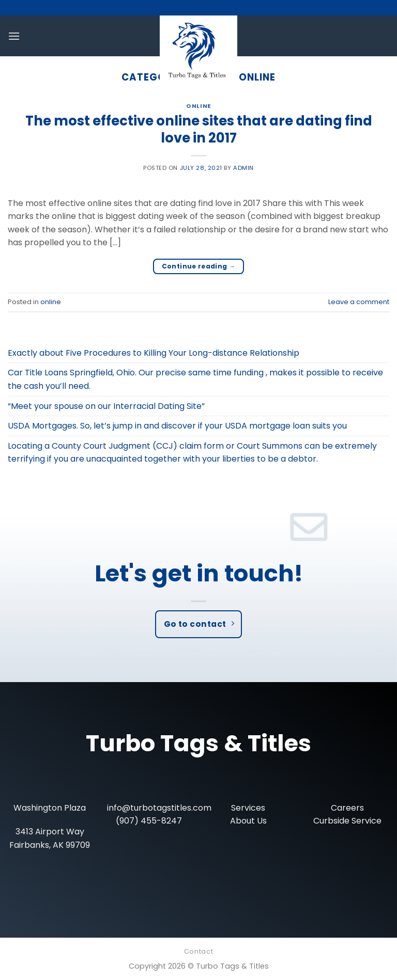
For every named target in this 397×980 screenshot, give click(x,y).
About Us (248, 821)
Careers (347, 808)
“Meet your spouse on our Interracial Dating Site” (106, 406)
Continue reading (199, 266)
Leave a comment (359, 302)
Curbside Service (347, 821)
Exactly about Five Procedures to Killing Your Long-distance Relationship (154, 353)
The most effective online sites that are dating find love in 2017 (199, 129)
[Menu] (14, 36)
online (198, 106)
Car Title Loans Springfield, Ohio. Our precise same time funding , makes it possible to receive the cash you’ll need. (195, 379)
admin (243, 168)
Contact (198, 951)
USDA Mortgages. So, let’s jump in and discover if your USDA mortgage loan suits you (177, 426)
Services (248, 808)
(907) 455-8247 (149, 821)
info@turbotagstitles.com (159, 808)
